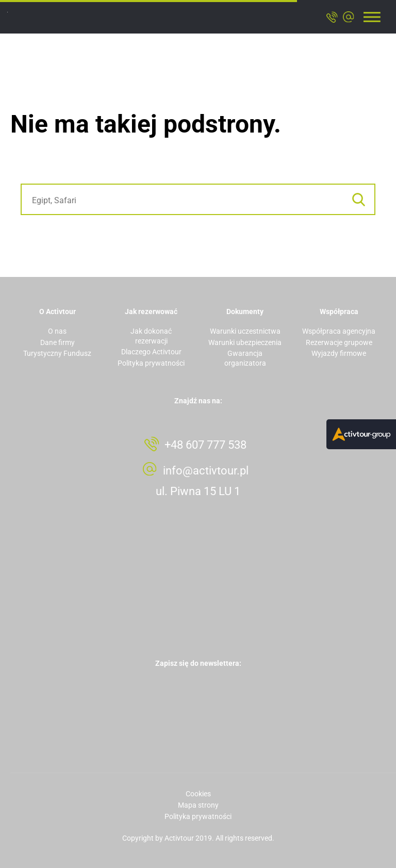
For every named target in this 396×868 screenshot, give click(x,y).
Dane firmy (57, 342)
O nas (57, 331)
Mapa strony (198, 805)
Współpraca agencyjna (339, 331)
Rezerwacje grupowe (339, 342)
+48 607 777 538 (205, 445)
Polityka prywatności (151, 363)
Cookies (198, 794)
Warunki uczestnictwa (245, 331)
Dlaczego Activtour (151, 352)
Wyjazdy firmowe (339, 353)
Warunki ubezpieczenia (245, 342)
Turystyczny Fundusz (57, 353)
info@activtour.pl (206, 471)
